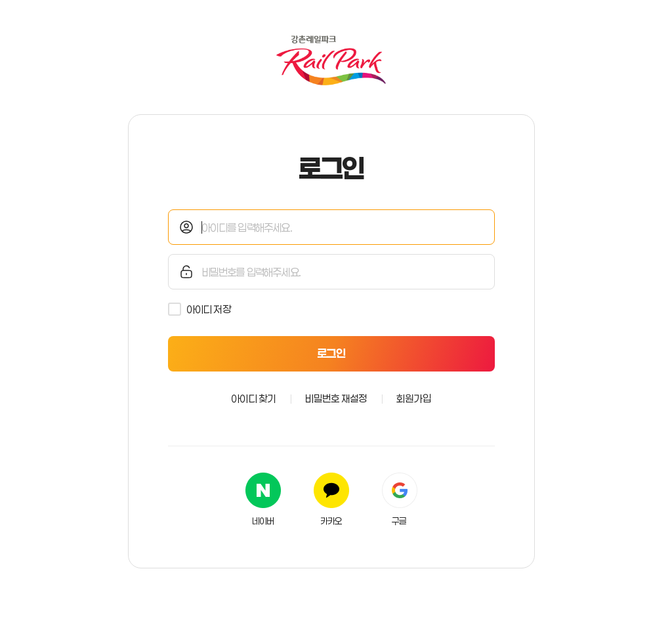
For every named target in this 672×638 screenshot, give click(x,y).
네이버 (263, 521)
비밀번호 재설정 (336, 398)
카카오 (331, 521)
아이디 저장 (209, 309)
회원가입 (414, 398)
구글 (399, 521)
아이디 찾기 (253, 398)
